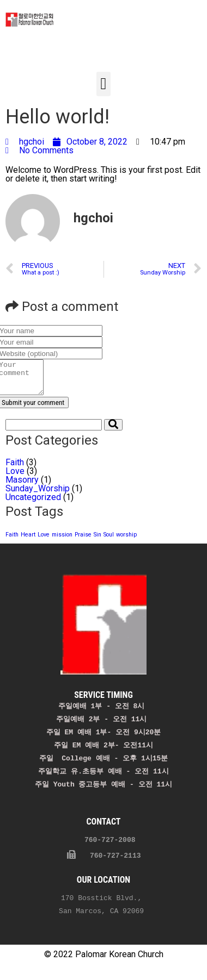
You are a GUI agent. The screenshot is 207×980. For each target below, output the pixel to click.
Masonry (22, 486)
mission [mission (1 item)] (62, 541)
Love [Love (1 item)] (44, 541)
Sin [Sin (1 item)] (98, 541)
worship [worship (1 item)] (126, 541)
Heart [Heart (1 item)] (28, 541)
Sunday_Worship (38, 495)
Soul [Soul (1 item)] (109, 541)
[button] (103, 84)
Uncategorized (33, 504)
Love (15, 477)
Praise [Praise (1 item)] (83, 541)
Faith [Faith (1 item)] (12, 541)
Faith (15, 469)
